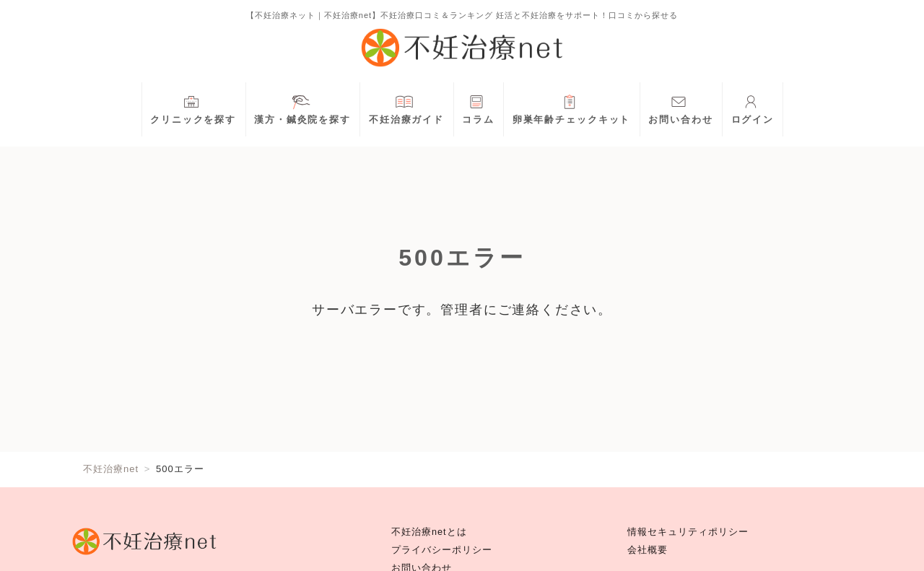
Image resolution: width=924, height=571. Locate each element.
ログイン (753, 108)
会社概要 (648, 550)
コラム (478, 108)
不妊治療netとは (429, 532)
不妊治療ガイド (406, 108)
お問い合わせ (680, 108)
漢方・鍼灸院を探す (302, 108)
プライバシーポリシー (442, 550)
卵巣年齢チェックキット (572, 108)
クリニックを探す (193, 108)
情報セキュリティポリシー (688, 532)
